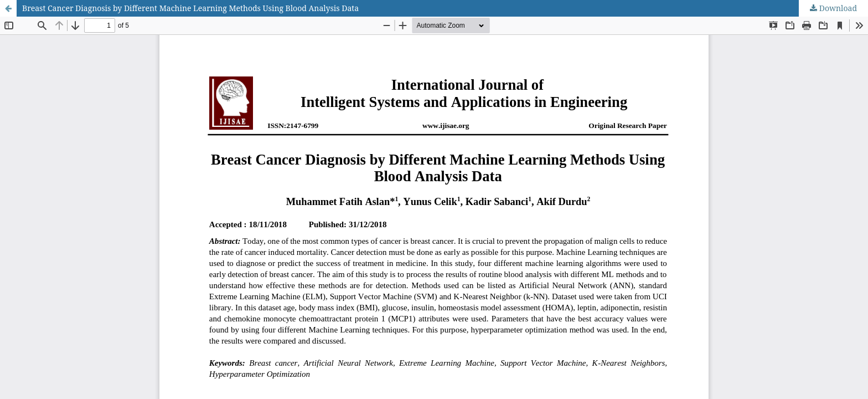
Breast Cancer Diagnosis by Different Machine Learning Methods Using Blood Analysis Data (190, 8)
